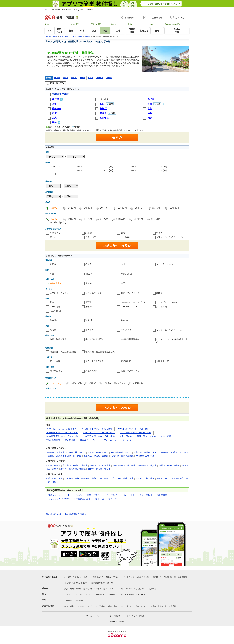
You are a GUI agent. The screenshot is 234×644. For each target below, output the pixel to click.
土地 (124, 495)
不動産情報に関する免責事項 (75, 514)
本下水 (53, 237)
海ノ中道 (104, 99)
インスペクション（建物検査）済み (172, 341)
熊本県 (74, 78)
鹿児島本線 (61, 452)
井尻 (152, 478)
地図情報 (172, 606)
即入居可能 (70, 440)
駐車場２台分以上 (88, 440)
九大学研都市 (177, 478)
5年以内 (88, 208)
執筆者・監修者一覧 (159, 606)
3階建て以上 (127, 274)
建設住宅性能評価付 (130, 339)
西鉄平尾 (86, 478)
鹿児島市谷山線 (64, 456)
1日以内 (93, 383)
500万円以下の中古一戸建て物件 (97, 429)
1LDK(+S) (108, 166)
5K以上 (53, 174)
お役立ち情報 (48, 606)
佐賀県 (57, 78)
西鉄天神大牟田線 (77, 452)
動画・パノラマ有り (130, 371)
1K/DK (80, 166)
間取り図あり (126, 436)
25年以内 (157, 208)
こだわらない (57, 383)
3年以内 (72, 208)
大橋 (146, 478)
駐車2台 (89, 233)
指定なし (55, 208)
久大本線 (115, 456)
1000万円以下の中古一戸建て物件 (133, 429)
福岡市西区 (95, 465)
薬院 (125, 478)
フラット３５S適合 (94, 361)
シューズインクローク (167, 302)
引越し (73, 606)
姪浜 (48, 478)
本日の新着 (76, 383)
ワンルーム (55, 166)
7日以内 (122, 383)
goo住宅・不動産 (50, 577)
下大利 (139, 478)
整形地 (124, 283)
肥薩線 (105, 456)
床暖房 (88, 307)
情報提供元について (53, 514)
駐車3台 (124, 320)
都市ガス (160, 233)
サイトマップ (132, 616)
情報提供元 (157, 577)
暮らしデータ (115, 499)
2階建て (124, 233)
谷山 (167, 478)
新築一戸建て (93, 495)
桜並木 (160, 478)
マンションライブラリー (60, 499)
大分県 (82, 78)
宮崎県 (91, 78)
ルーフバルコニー (129, 307)
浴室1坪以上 (56, 311)
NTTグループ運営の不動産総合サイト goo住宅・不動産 (69, 9)
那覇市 (162, 465)
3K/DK (80, 170)
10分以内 (121, 219)
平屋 (52, 274)
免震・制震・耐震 (58, 339)
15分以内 (138, 219)
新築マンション (56, 495)
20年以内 (140, 208)
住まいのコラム (142, 606)
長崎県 (66, 78)
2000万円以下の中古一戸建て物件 (99, 433)
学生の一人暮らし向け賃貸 (136, 589)
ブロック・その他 (165, 264)
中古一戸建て (111, 495)
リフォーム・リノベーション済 (116, 440)
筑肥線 (91, 452)
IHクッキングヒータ (130, 293)
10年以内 (105, 208)
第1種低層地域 (53, 440)
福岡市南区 (143, 465)
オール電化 (126, 237)
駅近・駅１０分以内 (146, 436)
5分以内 (88, 219)
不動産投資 (162, 495)
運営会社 (143, 616)
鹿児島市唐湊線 (151, 452)
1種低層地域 (56, 283)
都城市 (107, 469)
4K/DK (134, 170)
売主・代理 (91, 237)
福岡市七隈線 (102, 452)
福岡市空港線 (127, 456)
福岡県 (49, 78)
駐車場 (120, 589)
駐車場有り (55, 233)
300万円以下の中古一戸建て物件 (61, 429)
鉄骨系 (88, 264)
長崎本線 (165, 452)
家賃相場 (100, 499)
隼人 (60, 478)
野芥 (94, 478)
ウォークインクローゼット (133, 302)
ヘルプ (109, 616)
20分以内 (156, 219)
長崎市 (76, 465)
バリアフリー (127, 330)
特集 (66, 606)
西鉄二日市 (110, 478)
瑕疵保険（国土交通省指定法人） (101, 352)
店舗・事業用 (146, 495)
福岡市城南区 (173, 465)
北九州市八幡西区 (77, 469)
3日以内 (107, 383)
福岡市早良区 (119, 465)
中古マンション (75, 495)
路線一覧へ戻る (55, 83)
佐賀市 (153, 465)
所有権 (53, 330)
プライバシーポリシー (95, 616)
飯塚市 (99, 469)
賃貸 (133, 495)
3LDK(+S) (108, 170)
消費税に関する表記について (101, 583)
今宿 (54, 478)
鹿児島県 (100, 78)
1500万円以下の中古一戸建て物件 (62, 433)
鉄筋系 (53, 264)
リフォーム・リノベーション (170, 237)
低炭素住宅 (126, 361)
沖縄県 (109, 78)
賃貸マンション (109, 589)
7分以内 (104, 219)
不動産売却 (69, 600)
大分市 (84, 465)
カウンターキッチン (59, 293)
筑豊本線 (138, 452)
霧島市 (55, 469)
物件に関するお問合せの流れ (139, 577)
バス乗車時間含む (58, 222)
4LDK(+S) (162, 170)
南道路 (88, 283)
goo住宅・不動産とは (73, 577)
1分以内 (72, 219)
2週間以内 (138, 383)
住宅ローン (140, 595)
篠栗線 (97, 456)
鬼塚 (77, 478)
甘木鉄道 (77, 456)
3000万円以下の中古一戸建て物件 (135, 433)
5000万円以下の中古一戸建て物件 (99, 436)
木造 (123, 264)
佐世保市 (131, 465)
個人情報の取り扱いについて (76, 583)
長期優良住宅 (163, 361)
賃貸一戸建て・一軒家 (92, 589)
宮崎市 (49, 465)
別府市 (91, 469)
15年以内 (122, 208)
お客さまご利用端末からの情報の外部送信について (104, 577)
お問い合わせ (119, 616)
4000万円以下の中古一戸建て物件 (62, 436)
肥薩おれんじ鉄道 (180, 452)
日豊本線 (50, 452)
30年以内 (174, 208)
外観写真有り (92, 371)
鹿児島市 (67, 465)
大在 (100, 478)
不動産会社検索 (83, 499)
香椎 (54, 482)
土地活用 (79, 600)
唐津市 (64, 469)
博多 (119, 478)
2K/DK (134, 166)
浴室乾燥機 (161, 307)
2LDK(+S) (162, 166)
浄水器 (159, 293)
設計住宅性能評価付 (95, 339)
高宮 (131, 478)
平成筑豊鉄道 (117, 452)
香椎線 (51, 456)
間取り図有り (56, 371)
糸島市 (57, 465)
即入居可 (90, 330)
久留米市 (106, 465)
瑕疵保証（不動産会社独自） (63, 352)
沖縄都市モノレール (145, 456)
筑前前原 (69, 478)
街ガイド (130, 606)
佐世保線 (88, 456)
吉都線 (128, 452)
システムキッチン (94, 293)
